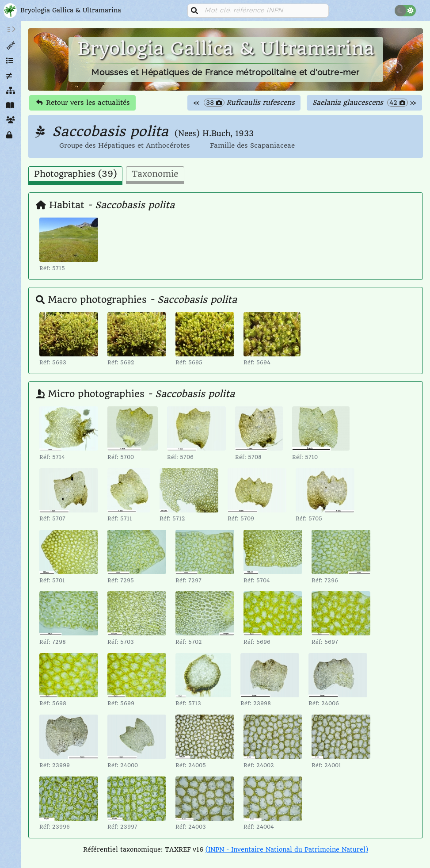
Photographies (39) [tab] (75, 174)
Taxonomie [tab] (155, 174)
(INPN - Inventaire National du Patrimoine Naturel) (287, 849)
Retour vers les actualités (83, 103)
